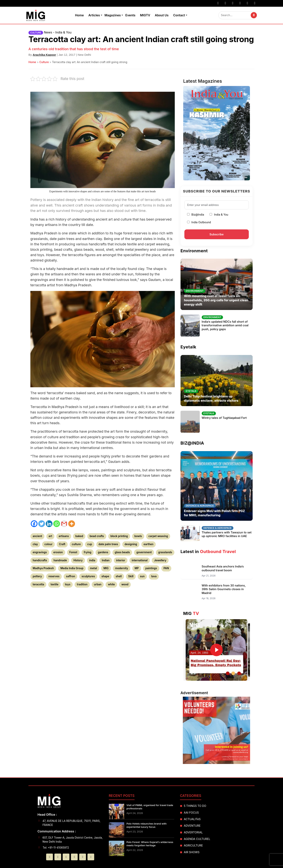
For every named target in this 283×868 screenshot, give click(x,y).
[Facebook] (34, 524)
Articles (94, 15)
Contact (179, 15)
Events (130, 15)
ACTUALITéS (192, 819)
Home (79, 15)
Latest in (208, 551)
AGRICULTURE (193, 845)
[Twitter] (42, 524)
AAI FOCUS (191, 813)
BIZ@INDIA (192, 443)
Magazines (113, 15)
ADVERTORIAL (193, 832)
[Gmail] (64, 524)
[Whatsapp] (57, 524)
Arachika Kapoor (44, 55)
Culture (44, 62)
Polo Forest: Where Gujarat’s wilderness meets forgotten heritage (150, 844)
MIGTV (145, 15)
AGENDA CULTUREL (197, 839)
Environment (194, 251)
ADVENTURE (192, 826)
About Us (162, 15)
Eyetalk (188, 347)
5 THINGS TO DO (195, 806)
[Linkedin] (49, 524)
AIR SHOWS (192, 852)
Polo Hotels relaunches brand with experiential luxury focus (147, 825)
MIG (191, 613)
